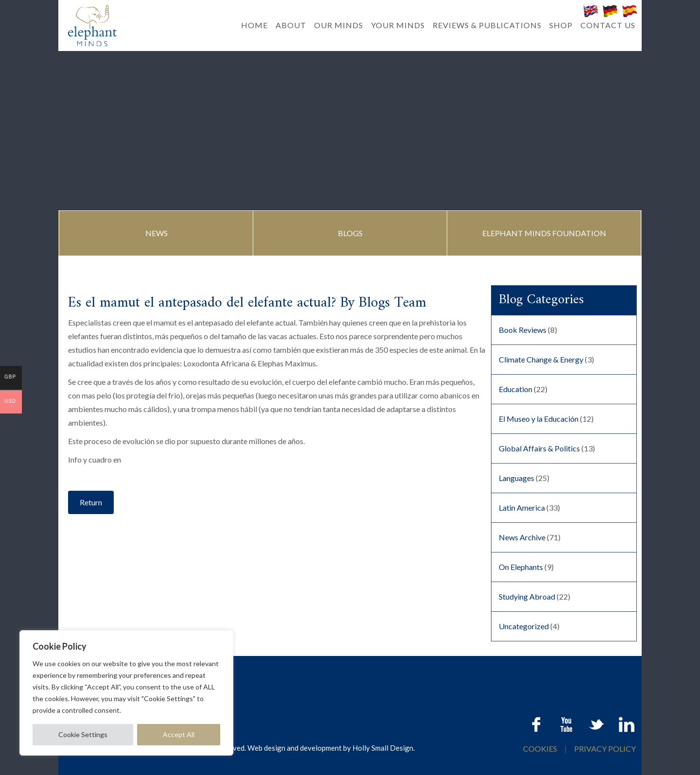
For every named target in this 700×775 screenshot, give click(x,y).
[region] (126, 693)
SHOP (561, 25)
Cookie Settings (83, 734)
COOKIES (541, 749)
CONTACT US (608, 25)
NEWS (157, 233)
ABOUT (291, 25)
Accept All (179, 734)
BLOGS (350, 233)
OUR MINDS (339, 25)
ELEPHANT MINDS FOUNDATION (544, 233)
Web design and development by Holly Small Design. (331, 748)
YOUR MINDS (398, 25)
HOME (254, 25)
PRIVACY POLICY (605, 749)
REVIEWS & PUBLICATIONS (487, 25)
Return (91, 502)
